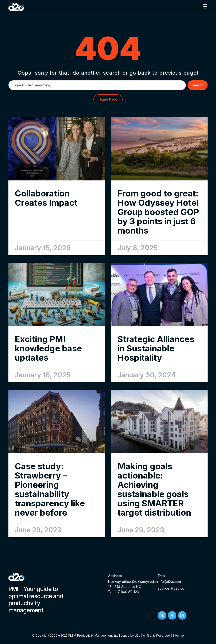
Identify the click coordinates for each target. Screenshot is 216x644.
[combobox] (97, 85)
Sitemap (178, 635)
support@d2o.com (173, 588)
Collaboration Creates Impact (46, 198)
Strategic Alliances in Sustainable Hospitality (156, 348)
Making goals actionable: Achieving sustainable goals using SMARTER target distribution (154, 489)
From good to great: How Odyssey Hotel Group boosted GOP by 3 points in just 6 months (158, 212)
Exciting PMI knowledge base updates (48, 348)
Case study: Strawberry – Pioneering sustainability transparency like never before (50, 489)
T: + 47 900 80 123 (123, 592)
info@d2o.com (169, 582)
